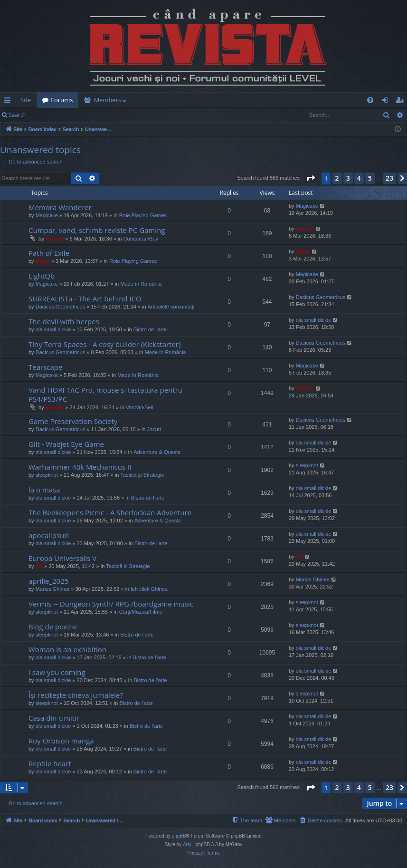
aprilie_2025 (48, 581)
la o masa (44, 490)
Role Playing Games (143, 215)
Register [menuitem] (402, 102)
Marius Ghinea (53, 589)
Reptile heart (50, 763)
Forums (62, 100)
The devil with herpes (64, 321)
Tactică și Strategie (142, 475)
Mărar (43, 261)
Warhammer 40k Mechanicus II (80, 467)
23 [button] (389, 178)
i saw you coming (57, 672)
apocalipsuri (49, 535)
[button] (311, 178)
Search (18, 115)
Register (79, 115)
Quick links (9, 102)
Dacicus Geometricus (61, 307)
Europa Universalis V (62, 558)
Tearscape (45, 367)
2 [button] (337, 178)
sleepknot (47, 475)
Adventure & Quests (157, 452)
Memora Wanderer (60, 207)
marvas (55, 239)
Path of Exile (49, 253)
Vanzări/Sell (140, 407)
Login (47, 115)
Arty (187, 844)
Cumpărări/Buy (141, 239)
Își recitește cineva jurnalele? (76, 695)
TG (39, 566)
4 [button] (359, 178)
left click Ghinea (149, 589)
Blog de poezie (53, 627)
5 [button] (370, 178)
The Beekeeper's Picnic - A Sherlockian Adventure (110, 512)
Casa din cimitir (54, 718)
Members (107, 100)
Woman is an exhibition (67, 649)
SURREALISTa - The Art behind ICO (85, 299)
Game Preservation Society (73, 421)
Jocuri (154, 429)
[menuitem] (223, 100)
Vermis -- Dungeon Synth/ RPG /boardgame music (111, 604)
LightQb (42, 276)
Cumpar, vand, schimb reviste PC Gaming (97, 230)
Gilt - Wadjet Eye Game (66, 444)
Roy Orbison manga (61, 741)
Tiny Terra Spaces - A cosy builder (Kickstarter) (104, 344)
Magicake (47, 215)
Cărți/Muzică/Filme (141, 612)
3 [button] (348, 178)
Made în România (141, 284)
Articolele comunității (172, 307)
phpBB (179, 836)
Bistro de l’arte (150, 329)
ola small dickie (53, 329)
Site (26, 100)
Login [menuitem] (387, 102)
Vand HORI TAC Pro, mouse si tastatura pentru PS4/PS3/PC (105, 394)
